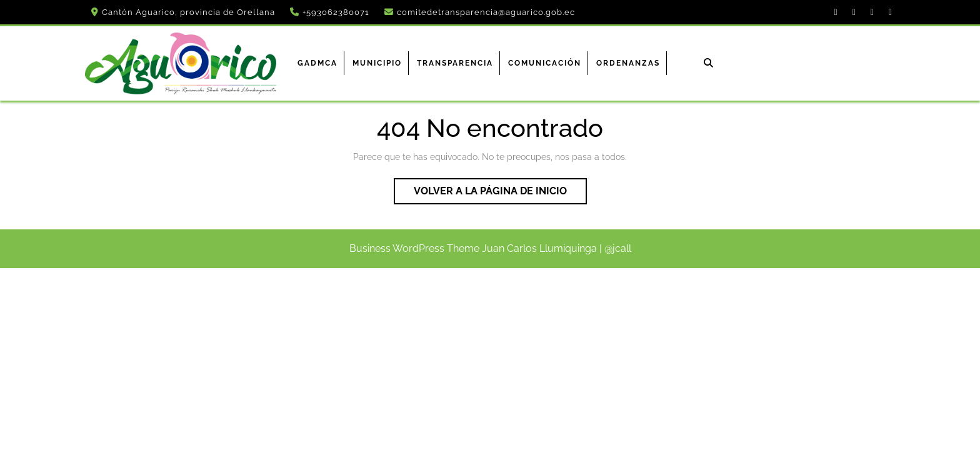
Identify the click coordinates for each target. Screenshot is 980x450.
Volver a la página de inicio (500, 194)
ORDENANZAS (628, 63)
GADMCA (317, 63)
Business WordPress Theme (414, 248)
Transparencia (455, 63)
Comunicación (545, 63)
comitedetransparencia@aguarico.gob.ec (486, 12)
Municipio (377, 63)
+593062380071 (336, 12)
